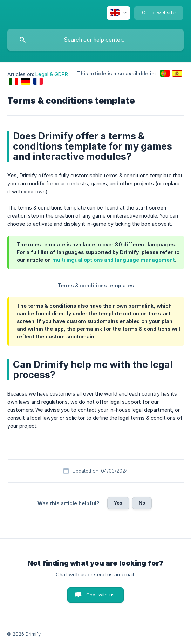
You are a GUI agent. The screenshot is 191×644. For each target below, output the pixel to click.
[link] (165, 73)
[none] (118, 13)
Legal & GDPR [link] (52, 74)
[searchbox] (95, 40)
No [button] (142, 503)
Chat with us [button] (100, 595)
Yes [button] (118, 503)
